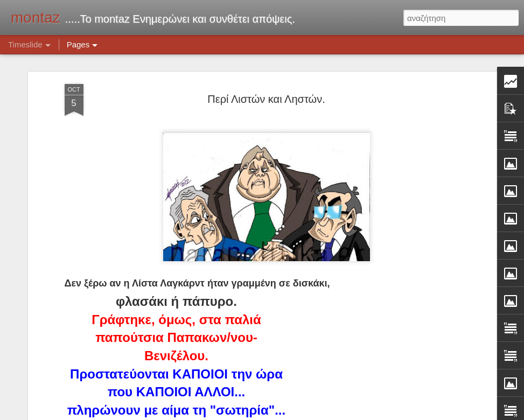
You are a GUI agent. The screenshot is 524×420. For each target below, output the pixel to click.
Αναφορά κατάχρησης (370, 414)
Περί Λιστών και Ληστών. (266, 80)
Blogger (328, 414)
